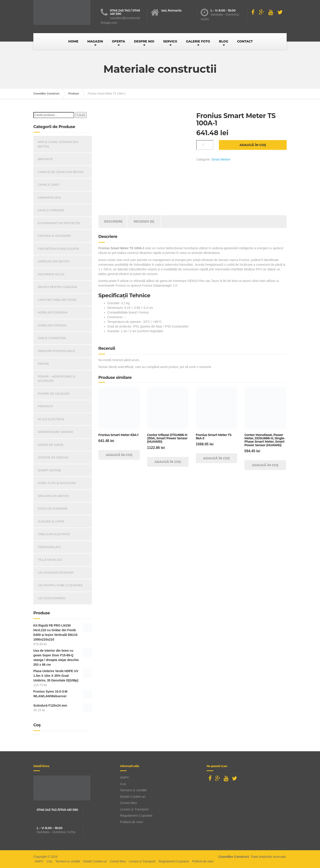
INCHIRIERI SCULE (51, 274)
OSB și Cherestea (52, 338)
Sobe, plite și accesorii (57, 483)
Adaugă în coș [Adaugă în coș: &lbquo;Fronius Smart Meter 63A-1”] (119, 455)
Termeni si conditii (133, 790)
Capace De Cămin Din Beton (61, 172)
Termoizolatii (49, 547)
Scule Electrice (51, 419)
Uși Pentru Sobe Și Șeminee (60, 585)
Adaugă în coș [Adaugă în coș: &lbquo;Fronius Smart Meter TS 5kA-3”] (216, 458)
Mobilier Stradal (52, 325)
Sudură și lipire (51, 521)
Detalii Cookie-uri (133, 797)
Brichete (45, 159)
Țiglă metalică (50, 560)
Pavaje (43, 364)
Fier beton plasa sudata (58, 249)
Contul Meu (129, 803)
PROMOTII (45, 406)
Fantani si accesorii (54, 236)
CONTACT (245, 41)
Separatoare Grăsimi (55, 432)
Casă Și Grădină (51, 210)
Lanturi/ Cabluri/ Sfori (57, 300)
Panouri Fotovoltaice (56, 351)
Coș (123, 784)
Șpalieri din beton (53, 496)
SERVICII (170, 41)
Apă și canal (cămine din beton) (58, 144)
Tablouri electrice (54, 534)
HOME (73, 41)
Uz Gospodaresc (52, 598)
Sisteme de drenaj (53, 457)
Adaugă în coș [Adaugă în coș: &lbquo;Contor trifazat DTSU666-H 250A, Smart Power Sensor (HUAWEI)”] (168, 462)
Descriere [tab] (113, 221)
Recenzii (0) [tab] (144, 221)
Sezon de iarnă (51, 445)
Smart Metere (221, 159)
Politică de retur (132, 822)
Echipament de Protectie (59, 223)
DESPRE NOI (144, 41)
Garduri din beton (54, 261)
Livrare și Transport (134, 809)
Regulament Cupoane (136, 815)
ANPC (125, 777)
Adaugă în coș (253, 145)
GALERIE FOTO (198, 41)
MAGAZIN (95, 41)
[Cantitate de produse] (205, 145)
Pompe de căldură (54, 394)
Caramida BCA (49, 197)
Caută (81, 115)
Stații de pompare (53, 508)
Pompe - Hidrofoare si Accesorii (57, 379)
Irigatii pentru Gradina (57, 287)
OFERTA (119, 41)
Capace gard (49, 185)
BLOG (224, 41)
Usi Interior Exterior (56, 573)
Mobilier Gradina (53, 312)
